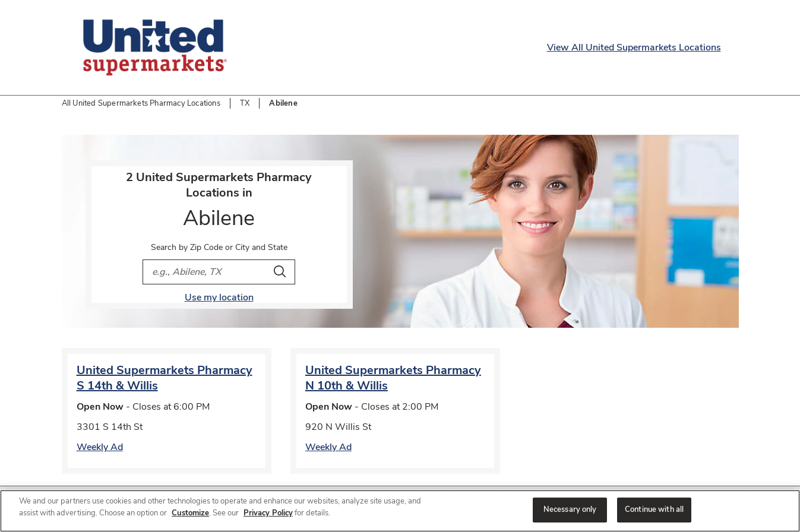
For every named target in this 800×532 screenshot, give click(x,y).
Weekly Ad (100, 447)
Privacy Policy (268, 513)
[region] (400, 511)
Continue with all (654, 509)
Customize (190, 513)
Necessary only (570, 509)
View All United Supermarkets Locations (634, 47)
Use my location (219, 297)
